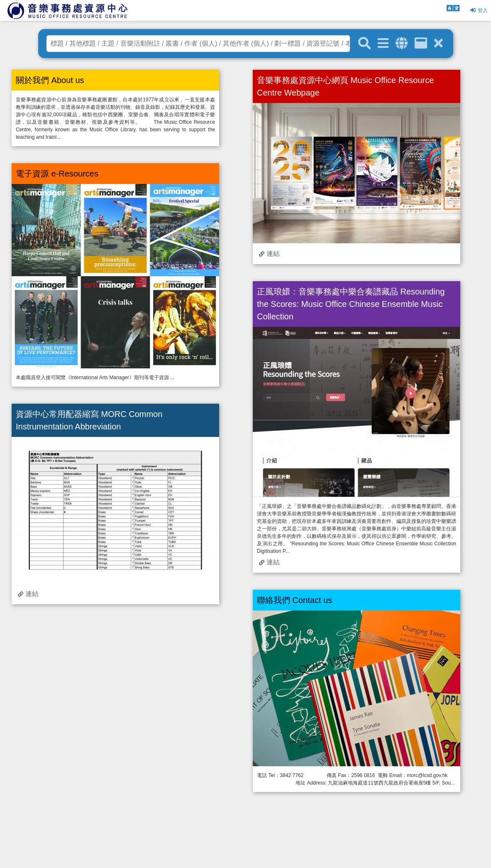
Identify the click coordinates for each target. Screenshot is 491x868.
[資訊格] (421, 43)
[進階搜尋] (383, 43)
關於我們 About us (50, 80)
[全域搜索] (402, 43)
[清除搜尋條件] (438, 43)
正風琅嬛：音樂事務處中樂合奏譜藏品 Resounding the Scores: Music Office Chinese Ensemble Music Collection (351, 304)
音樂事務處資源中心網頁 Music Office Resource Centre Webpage (345, 86)
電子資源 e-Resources (57, 174)
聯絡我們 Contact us (294, 600)
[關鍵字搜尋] (364, 44)
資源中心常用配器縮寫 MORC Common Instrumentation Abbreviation (89, 420)
